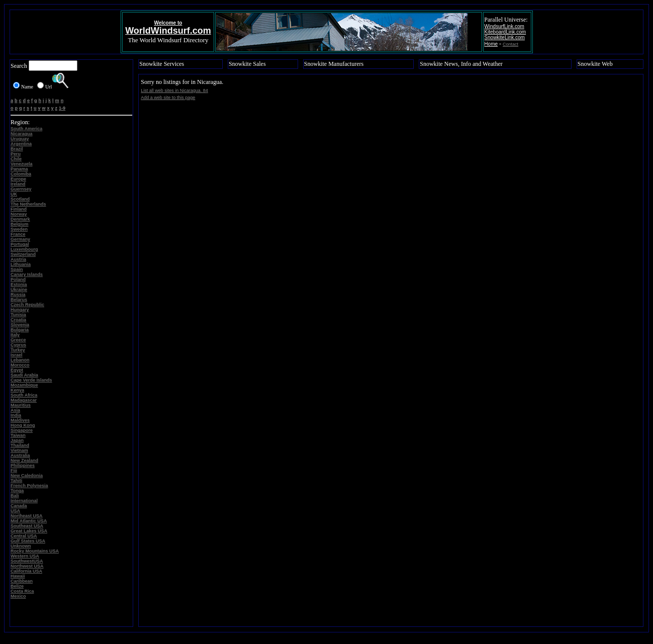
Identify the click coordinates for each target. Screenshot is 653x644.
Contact (510, 44)
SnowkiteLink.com (504, 37)
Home (491, 44)
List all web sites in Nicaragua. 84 (174, 90)
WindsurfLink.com (504, 26)
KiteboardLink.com (505, 32)
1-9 (62, 108)
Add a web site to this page (168, 98)
